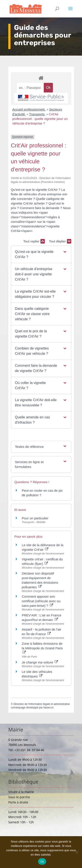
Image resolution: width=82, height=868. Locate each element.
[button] (41, 254)
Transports (37, 114)
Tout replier (34, 241)
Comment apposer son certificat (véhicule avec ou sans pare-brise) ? (41, 601)
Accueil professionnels (29, 109)
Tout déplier (60, 241)
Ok (42, 862)
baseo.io (48, 708)
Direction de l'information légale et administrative (42, 704)
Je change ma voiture (40, 662)
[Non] (77, 852)
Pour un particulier (35, 518)
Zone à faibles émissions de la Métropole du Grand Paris (42, 648)
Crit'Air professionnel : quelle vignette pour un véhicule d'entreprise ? (40, 119)
